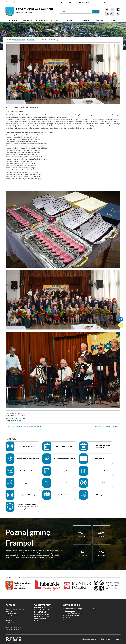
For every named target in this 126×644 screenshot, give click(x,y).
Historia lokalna (70, 611)
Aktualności (13, 20)
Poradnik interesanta (72, 615)
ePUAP (104, 3)
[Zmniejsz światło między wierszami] (112, 14)
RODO (67, 620)
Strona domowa (20, 40)
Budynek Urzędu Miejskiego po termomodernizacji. (25, 426)
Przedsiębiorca (41, 21)
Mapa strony (116, 3)
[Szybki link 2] (121, 325)
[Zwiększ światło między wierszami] (107, 14)
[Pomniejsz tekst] (112, 10)
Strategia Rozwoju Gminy (73, 613)
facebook (96, 3)
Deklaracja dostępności (88, 639)
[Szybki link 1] (121, 319)
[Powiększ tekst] (107, 10)
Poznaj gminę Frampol (85, 21)
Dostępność (99, 20)
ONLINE (68, 617)
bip (109, 3)
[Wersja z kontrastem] (118, 10)
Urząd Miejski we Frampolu (74, 609)
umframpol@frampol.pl (69, 3)
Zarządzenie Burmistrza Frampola (107, 426)
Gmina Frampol (27, 21)
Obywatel (56, 20)
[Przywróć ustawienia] (118, 14)
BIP (95, 609)
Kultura (70, 20)
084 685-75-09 (85, 3)
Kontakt (113, 20)
